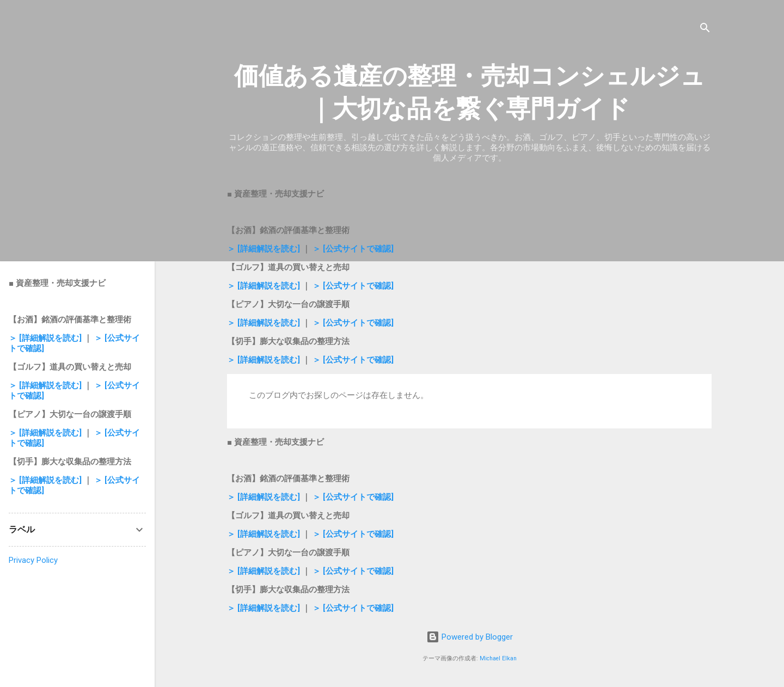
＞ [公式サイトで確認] (353, 249)
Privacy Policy (33, 560)
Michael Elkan (498, 658)
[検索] (705, 30)
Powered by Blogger (470, 637)
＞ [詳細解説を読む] (265, 249)
